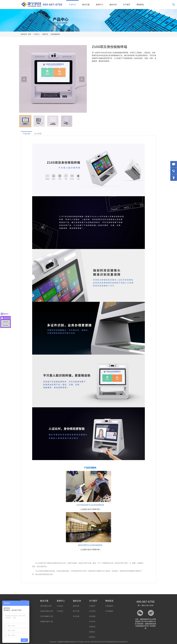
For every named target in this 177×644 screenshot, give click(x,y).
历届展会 (92, 627)
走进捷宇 (92, 606)
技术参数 (38, 134)
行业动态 (60, 606)
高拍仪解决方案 (46, 606)
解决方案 (86, 5)
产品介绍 (26, 134)
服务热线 (76, 606)
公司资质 (92, 611)
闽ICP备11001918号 (98, 642)
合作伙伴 (92, 621)
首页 (30, 34)
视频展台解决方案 (47, 621)
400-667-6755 (53, 5)
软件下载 (76, 611)
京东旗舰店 (109, 611)
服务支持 (113, 5)
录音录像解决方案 (47, 616)
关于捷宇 (127, 5)
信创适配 (92, 616)
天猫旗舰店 (109, 606)
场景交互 (45, 34)
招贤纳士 (92, 632)
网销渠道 (140, 5)
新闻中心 (100, 5)
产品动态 (60, 611)
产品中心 (74, 3)
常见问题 (76, 616)
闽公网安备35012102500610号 (117, 642)
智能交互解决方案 (47, 611)
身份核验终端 (55, 34)
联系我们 (92, 637)
